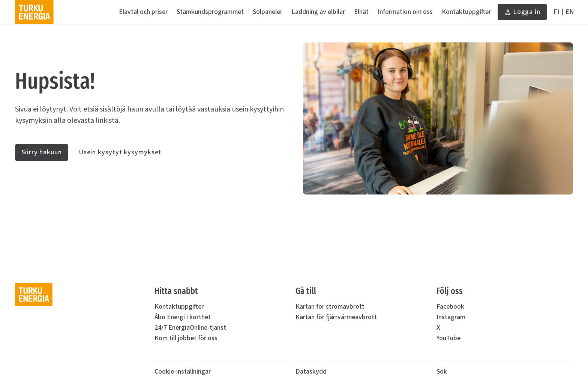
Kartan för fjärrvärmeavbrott (336, 317)
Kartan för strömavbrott (330, 307)
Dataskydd (311, 372)
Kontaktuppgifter (179, 307)
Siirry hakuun (42, 152)
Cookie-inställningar (183, 372)
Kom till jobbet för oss (186, 338)
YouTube (448, 338)
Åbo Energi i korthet (183, 317)
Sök (442, 372)
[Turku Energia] (34, 12)
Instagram (451, 317)
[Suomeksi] (556, 12)
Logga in (522, 14)
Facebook (450, 307)
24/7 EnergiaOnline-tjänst (190, 328)
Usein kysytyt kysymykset (120, 152)
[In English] (570, 12)
